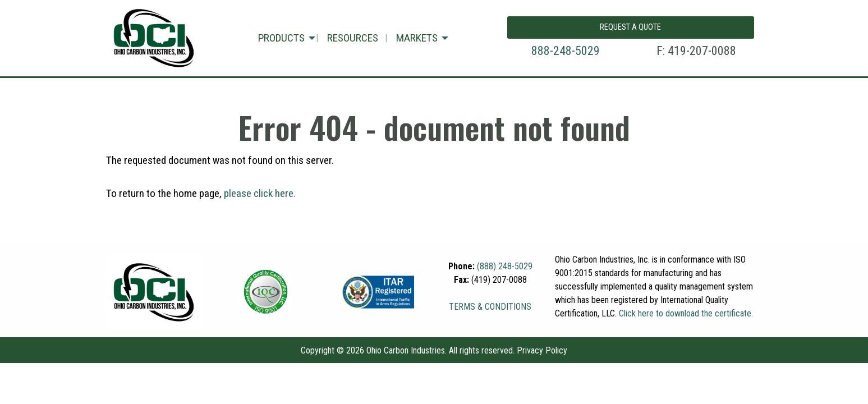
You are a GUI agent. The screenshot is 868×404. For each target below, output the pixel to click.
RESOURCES (353, 38)
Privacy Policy (542, 350)
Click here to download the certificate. (686, 313)
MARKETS (417, 38)
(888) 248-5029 (505, 266)
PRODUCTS (281, 38)
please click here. (260, 193)
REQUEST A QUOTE (630, 27)
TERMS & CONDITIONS (490, 307)
